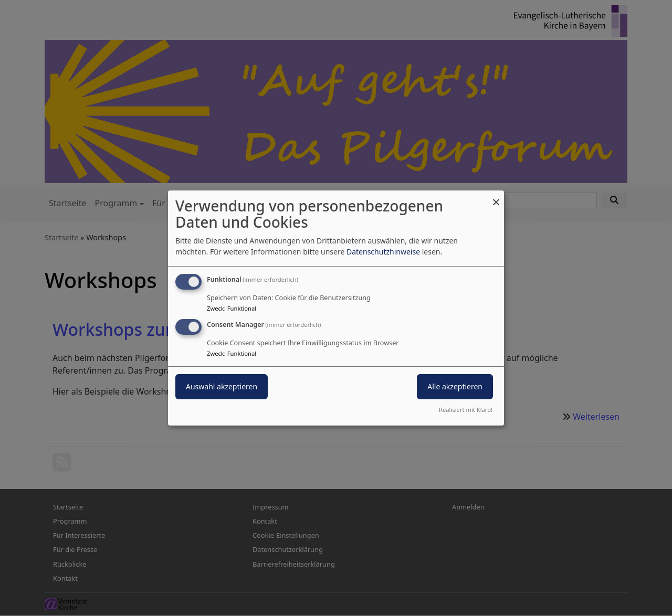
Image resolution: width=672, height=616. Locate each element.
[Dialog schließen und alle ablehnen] (496, 197)
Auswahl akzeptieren (222, 386)
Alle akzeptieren (455, 386)
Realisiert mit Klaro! (466, 410)
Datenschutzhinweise (383, 252)
